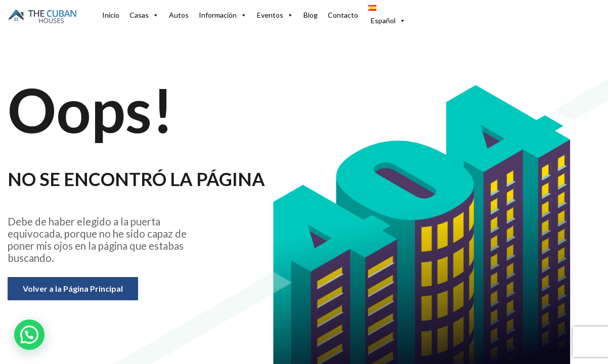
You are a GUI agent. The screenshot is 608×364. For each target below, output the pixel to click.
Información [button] (223, 15)
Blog (311, 15)
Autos (179, 15)
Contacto (343, 15)
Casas (144, 15)
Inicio (111, 15)
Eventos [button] (275, 15)
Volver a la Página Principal (73, 288)
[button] (387, 15)
